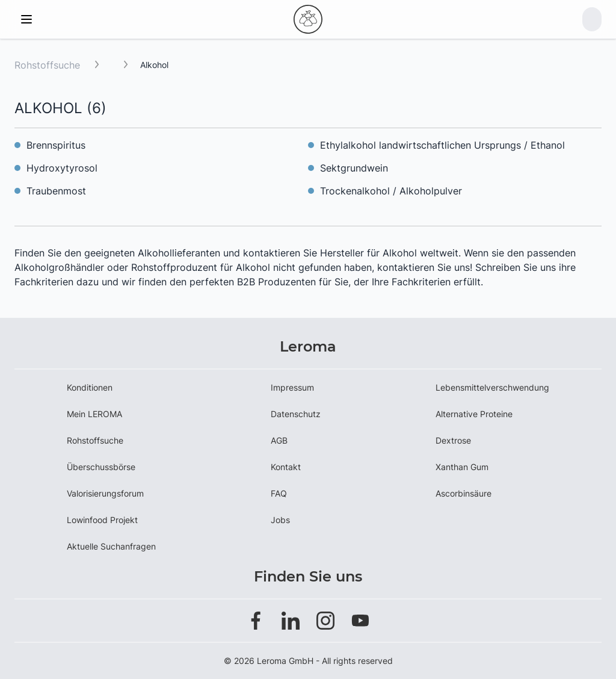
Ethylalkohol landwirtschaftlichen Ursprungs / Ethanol (442, 145)
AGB (279, 440)
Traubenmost (56, 191)
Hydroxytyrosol (62, 168)
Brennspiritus (56, 145)
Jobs (280, 520)
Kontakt (286, 467)
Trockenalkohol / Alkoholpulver (391, 191)
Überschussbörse (101, 467)
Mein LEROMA (94, 414)
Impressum (292, 387)
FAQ (279, 493)
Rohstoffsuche (47, 65)
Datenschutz (296, 414)
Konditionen (90, 387)
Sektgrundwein (354, 168)
